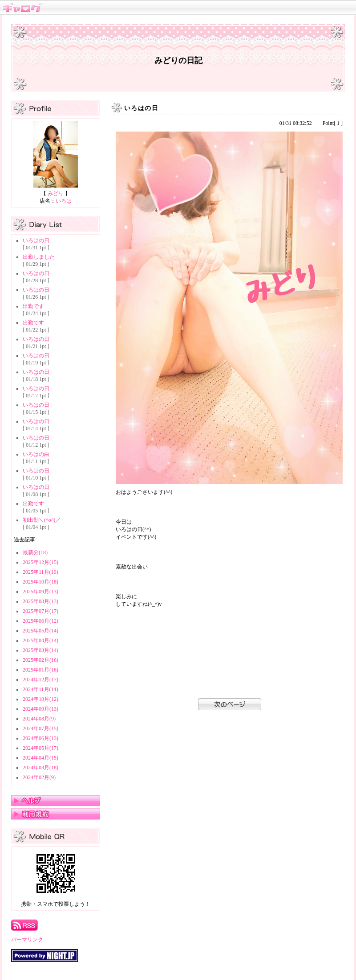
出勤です (33, 306)
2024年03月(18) (40, 768)
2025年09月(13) (40, 592)
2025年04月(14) (40, 640)
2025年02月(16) (40, 660)
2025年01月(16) (40, 670)
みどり (56, 193)
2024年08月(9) (39, 719)
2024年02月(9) (39, 777)
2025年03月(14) (40, 650)
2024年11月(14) (40, 689)
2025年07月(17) (40, 611)
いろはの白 (36, 454)
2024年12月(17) (40, 680)
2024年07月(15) (40, 728)
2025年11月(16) (40, 572)
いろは (64, 201)
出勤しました (39, 257)
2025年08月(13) (40, 601)
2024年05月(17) (40, 748)
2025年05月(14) (40, 631)
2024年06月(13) (40, 738)
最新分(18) (35, 552)
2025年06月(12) (40, 621)
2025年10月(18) (40, 582)
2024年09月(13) (40, 709)
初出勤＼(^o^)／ (42, 520)
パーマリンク (27, 940)
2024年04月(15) (40, 758)
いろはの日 (36, 240)
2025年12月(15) (40, 562)
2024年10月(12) (40, 699)
